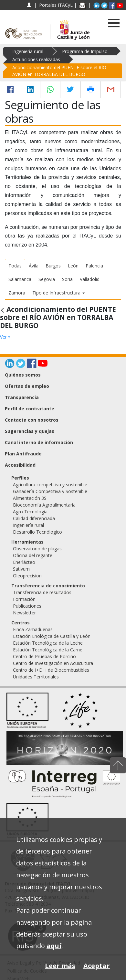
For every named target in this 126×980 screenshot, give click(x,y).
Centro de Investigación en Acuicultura (53, 663)
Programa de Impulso (85, 51)
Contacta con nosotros (32, 420)
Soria (67, 279)
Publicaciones (27, 606)
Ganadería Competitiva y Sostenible (50, 491)
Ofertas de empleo (27, 386)
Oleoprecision (27, 576)
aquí (54, 946)
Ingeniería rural (28, 51)
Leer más (60, 966)
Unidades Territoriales (36, 677)
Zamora (17, 293)
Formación (24, 599)
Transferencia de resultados (42, 592)
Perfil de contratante (30, 409)
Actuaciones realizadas (36, 59)
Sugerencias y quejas (30, 431)
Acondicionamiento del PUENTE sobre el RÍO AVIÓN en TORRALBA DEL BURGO (59, 71)
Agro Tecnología (30, 512)
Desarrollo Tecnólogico (37, 532)
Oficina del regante (33, 555)
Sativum (21, 569)
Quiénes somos (23, 375)
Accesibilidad (20, 465)
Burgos (53, 266)
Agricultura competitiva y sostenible (50, 485)
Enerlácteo (24, 562)
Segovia (47, 279)
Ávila (34, 266)
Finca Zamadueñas (33, 629)
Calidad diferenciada (34, 518)
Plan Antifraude (23, 454)
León (73, 266)
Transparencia (22, 397)
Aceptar (97, 966)
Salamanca (20, 279)
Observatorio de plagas (37, 549)
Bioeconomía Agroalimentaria (44, 505)
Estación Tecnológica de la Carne (48, 650)
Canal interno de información (39, 442)
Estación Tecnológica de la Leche (48, 643)
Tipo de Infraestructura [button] (59, 293)
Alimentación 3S (30, 498)
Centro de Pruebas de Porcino (44, 656)
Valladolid (90, 279)
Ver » (5, 337)
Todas (15, 266)
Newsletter (24, 613)
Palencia (94, 266)
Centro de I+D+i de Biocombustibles (51, 670)
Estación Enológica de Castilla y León (52, 636)
